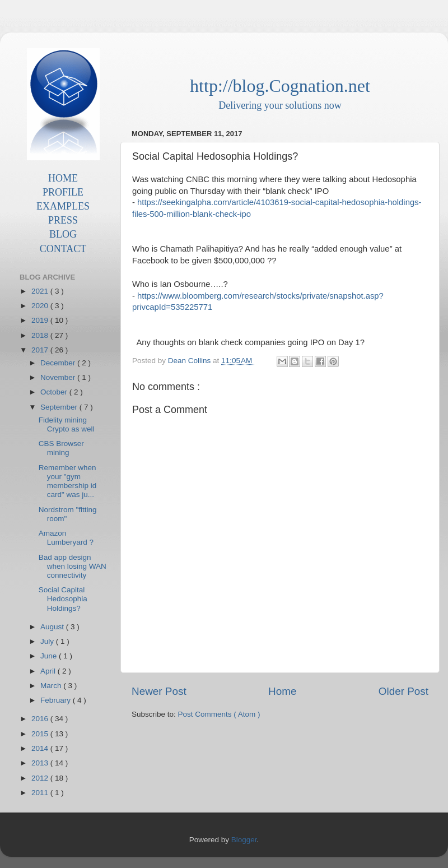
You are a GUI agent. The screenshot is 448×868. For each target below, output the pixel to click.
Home (282, 691)
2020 (41, 306)
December (59, 363)
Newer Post (159, 691)
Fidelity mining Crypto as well (67, 424)
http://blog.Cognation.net (280, 86)
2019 (41, 320)
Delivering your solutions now (280, 105)
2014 (41, 748)
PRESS (63, 220)
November (59, 377)
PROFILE (63, 192)
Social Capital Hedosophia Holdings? (63, 599)
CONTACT (63, 249)
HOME (63, 178)
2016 (41, 719)
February (57, 700)
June (50, 656)
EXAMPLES (63, 206)
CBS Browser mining (61, 448)
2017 (41, 350)
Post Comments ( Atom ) (219, 714)
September (60, 407)
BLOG (63, 234)
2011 (41, 793)
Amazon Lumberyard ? (66, 538)
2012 (41, 778)
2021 (41, 291)
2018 (41, 335)
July (48, 641)
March (52, 686)
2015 (41, 734)
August (53, 627)
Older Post (403, 691)
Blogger (244, 840)
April (49, 671)
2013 (41, 763)
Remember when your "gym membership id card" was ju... (68, 481)
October (55, 392)
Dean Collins (190, 361)
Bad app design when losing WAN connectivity (73, 566)
